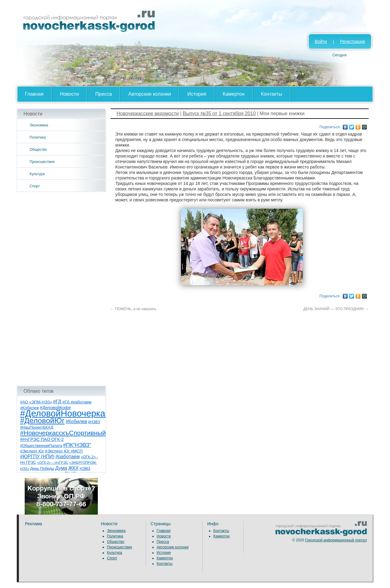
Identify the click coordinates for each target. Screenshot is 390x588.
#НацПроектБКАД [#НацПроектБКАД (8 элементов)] (37, 427)
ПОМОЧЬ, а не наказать (134, 309)
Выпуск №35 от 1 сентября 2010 (219, 113)
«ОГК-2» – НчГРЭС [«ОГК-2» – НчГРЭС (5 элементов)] (53, 462)
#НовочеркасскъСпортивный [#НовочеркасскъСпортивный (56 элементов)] (63, 433)
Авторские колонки (150, 94)
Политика (38, 137)
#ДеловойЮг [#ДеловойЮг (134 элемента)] (42, 421)
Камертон (234, 94)
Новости (69, 94)
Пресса (104, 94)
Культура (37, 174)
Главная (34, 94)
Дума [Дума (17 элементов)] (61, 468)
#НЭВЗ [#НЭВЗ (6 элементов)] (94, 422)
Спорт (35, 186)
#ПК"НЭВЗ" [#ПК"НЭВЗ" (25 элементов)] (77, 445)
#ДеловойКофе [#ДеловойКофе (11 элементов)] (55, 408)
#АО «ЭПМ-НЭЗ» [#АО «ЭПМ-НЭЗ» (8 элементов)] (36, 402)
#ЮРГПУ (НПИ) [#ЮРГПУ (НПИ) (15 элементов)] (37, 457)
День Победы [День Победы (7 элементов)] (42, 469)
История (197, 94)
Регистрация (353, 41)
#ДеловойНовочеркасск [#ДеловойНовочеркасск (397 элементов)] (69, 413)
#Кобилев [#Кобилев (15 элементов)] (76, 422)
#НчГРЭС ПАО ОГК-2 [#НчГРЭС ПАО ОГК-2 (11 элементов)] (42, 439)
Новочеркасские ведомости (148, 113)
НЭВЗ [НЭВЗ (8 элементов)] (85, 468)
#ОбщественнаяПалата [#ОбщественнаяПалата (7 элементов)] (41, 446)
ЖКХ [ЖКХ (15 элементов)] (73, 468)
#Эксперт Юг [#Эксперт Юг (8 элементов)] (32, 451)
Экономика (39, 125)
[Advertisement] (61, 289)
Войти (321, 41)
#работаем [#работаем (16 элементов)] (68, 457)
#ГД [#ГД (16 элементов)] (57, 402)
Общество (38, 150)
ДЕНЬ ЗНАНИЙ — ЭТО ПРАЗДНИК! (336, 309)
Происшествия (42, 162)
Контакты (272, 94)
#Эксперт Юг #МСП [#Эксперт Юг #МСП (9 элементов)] (64, 451)
